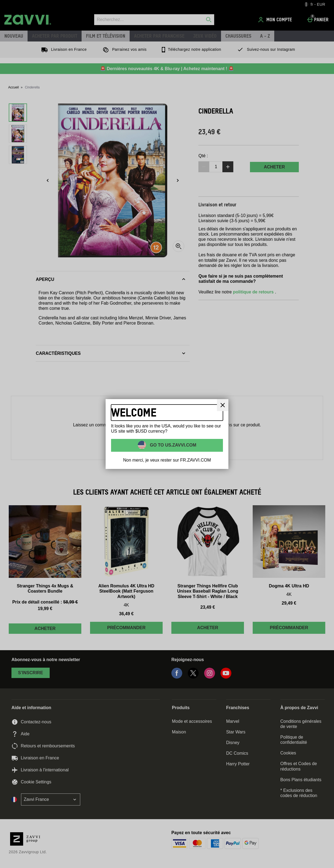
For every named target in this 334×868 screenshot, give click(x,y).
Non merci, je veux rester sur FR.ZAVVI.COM (167, 460)
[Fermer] (223, 405)
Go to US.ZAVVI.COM (173, 445)
